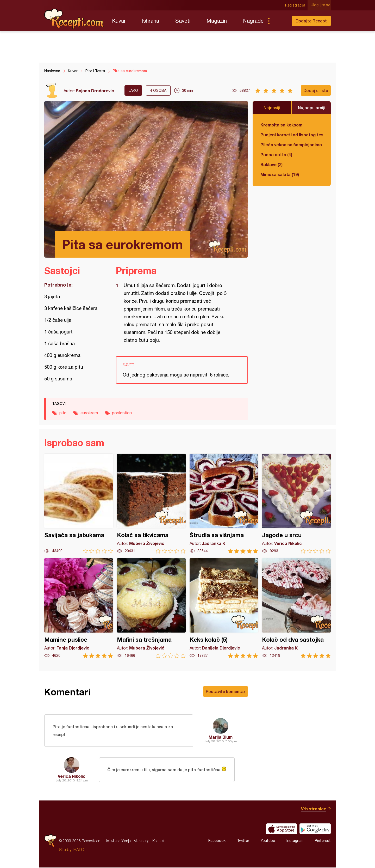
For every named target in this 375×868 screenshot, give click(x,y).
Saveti (183, 21)
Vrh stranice (314, 809)
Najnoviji (272, 108)
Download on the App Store (282, 829)
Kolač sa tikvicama (151, 504)
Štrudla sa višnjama (224, 504)
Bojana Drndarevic (95, 91)
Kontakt (158, 841)
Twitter (243, 841)
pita (63, 413)
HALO (79, 850)
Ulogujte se (321, 5)
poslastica (122, 413)
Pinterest (323, 841)
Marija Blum (221, 737)
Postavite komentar (226, 691)
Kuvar (119, 21)
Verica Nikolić (72, 777)
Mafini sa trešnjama (151, 608)
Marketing (142, 841)
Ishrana (151, 21)
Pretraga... (279, 21)
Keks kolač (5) (224, 608)
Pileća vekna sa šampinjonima (291, 145)
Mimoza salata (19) (280, 174)
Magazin (217, 21)
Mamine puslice (79, 608)
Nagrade (253, 21)
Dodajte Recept (311, 21)
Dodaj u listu (316, 90)
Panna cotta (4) (276, 154)
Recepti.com (74, 19)
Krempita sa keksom (281, 125)
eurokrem (89, 413)
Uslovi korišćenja (118, 841)
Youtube (268, 841)
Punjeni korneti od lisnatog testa (292, 135)
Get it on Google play (315, 829)
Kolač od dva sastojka (296, 608)
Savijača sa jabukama (79, 504)
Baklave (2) (271, 164)
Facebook (217, 841)
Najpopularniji (312, 108)
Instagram (295, 841)
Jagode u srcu (296, 504)
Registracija (296, 5)
